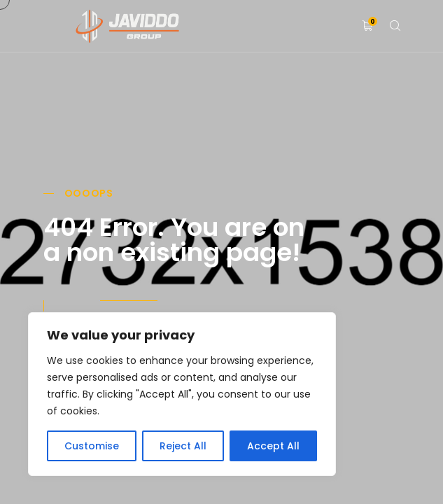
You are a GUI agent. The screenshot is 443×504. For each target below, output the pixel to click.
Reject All (183, 446)
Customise (92, 446)
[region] (182, 394)
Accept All (273, 446)
